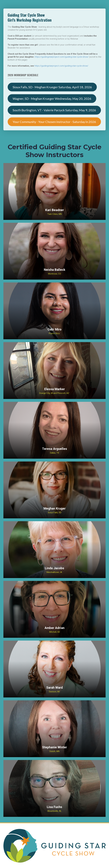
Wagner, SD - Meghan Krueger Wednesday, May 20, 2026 (52, 99)
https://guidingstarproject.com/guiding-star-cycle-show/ (62, 57)
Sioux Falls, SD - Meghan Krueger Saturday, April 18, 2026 (52, 87)
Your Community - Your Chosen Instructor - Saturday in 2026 (54, 122)
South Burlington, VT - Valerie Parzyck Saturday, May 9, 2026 (54, 110)
